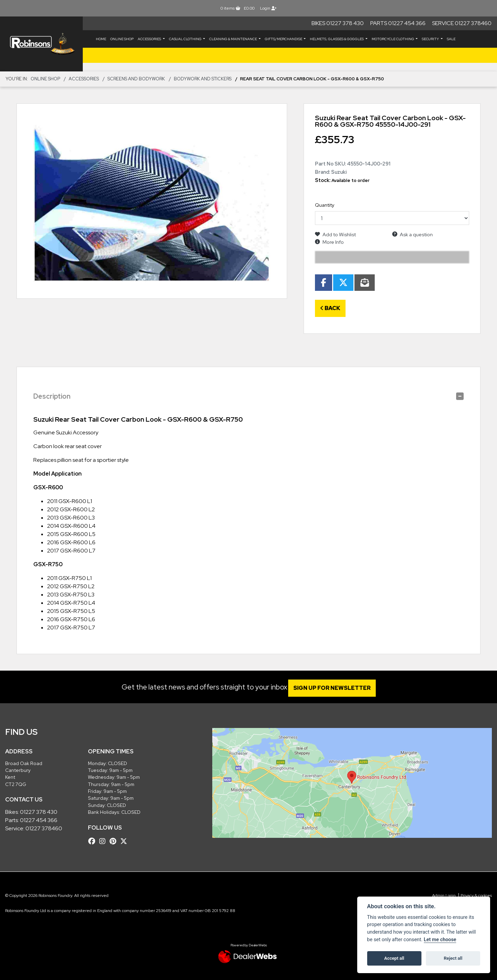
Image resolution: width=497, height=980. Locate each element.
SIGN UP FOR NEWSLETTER (336, 688)
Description (52, 396)
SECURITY (431, 39)
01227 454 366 (39, 820)
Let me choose (440, 940)
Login (268, 8)
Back (330, 308)
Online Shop (122, 39)
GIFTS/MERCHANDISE (284, 39)
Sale (451, 39)
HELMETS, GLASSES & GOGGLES (337, 39)
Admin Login (444, 896)
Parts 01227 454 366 (398, 23)
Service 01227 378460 (462, 23)
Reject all (453, 958)
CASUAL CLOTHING (186, 39)
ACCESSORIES (150, 39)
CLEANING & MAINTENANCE (233, 39)
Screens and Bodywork (136, 79)
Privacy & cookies (476, 896)
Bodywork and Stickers (203, 79)
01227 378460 (44, 828)
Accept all (394, 958)
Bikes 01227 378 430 (338, 23)
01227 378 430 (39, 812)
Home (101, 39)
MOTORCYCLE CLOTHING (393, 39)
